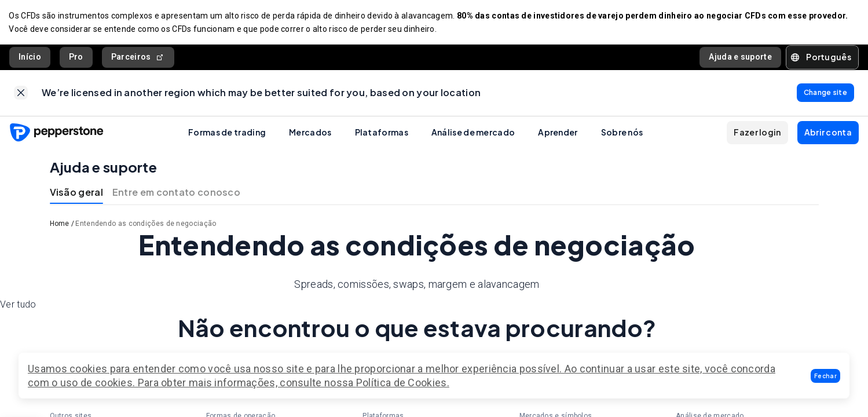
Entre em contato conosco (176, 194)
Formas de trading (227, 133)
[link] (21, 94)
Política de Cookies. (403, 383)
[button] (825, 376)
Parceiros (138, 58)
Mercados (310, 133)
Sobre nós (622, 133)
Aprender (558, 133)
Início (30, 57)
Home (60, 225)
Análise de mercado (473, 133)
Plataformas (382, 133)
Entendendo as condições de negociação (146, 225)
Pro (76, 57)
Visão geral (76, 194)
